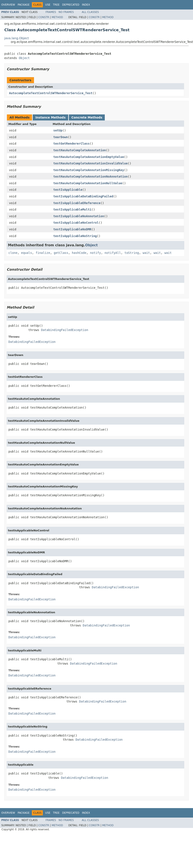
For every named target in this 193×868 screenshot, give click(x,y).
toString (132, 253)
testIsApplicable (68, 190)
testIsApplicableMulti (72, 209)
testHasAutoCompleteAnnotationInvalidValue (91, 163)
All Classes (90, 12)
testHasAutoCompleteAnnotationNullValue (88, 183)
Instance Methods (50, 117)
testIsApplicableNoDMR (72, 229)
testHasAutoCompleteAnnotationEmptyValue (89, 157)
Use (48, 5)
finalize (43, 253)
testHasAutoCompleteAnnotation (80, 150)
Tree (56, 5)
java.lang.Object (17, 38)
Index (86, 5)
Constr (44, 17)
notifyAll (113, 253)
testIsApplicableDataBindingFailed (83, 196)
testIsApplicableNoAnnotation (79, 216)
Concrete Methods (87, 117)
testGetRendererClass (72, 144)
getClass (61, 253)
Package (24, 5)
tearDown (61, 137)
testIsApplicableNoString (75, 236)
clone (13, 253)
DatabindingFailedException (65, 330)
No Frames (66, 12)
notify (95, 253)
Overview (8, 5)
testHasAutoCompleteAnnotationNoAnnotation (91, 176)
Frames (51, 12)
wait (146, 253)
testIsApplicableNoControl (76, 223)
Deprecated (71, 5)
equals (27, 253)
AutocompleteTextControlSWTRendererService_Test (51, 93)
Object (24, 58)
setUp (58, 130)
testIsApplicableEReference (77, 203)
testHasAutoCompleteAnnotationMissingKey (89, 170)
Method (57, 17)
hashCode (79, 253)
